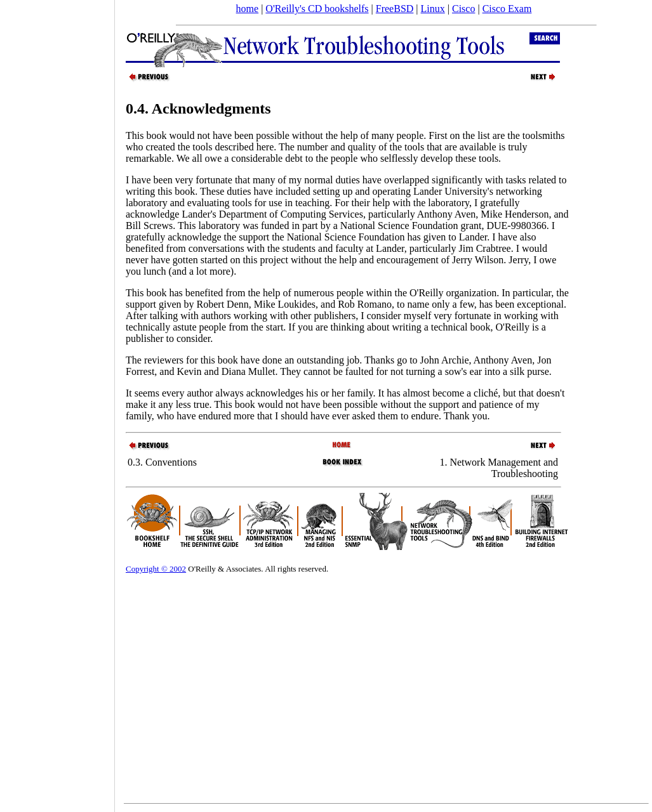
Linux (433, 9)
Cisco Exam (507, 9)
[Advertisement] (57, 402)
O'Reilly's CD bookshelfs (317, 9)
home (248, 9)
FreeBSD (395, 9)
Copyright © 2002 (156, 569)
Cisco (463, 9)
